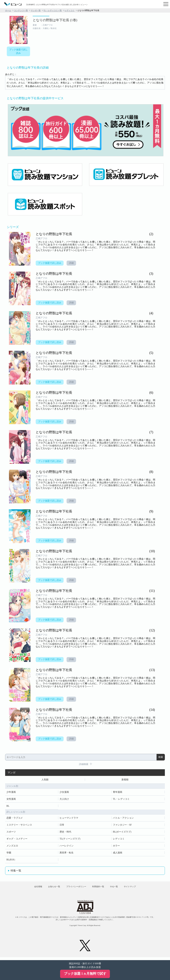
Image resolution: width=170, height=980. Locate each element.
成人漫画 (118, 853)
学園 (9, 853)
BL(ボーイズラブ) (122, 832)
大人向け (64, 799)
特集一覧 (16, 871)
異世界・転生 (67, 853)
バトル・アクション (123, 818)
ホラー (116, 846)
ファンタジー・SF (122, 825)
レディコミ (70, 10)
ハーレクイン (67, 846)
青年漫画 (118, 793)
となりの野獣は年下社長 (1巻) (55, 20)
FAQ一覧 (118, 888)
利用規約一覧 (99, 888)
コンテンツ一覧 (21, 10)
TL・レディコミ (121, 799)
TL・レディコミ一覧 (53, 10)
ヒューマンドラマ (69, 818)
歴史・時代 (65, 832)
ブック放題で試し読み (18, 51)
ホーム (8, 10)
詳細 (72, 263)
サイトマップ (136, 888)
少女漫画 (64, 793)
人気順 (45, 780)
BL (8, 806)
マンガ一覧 (36, 10)
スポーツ (11, 832)
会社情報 (32, 888)
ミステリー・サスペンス (19, 825)
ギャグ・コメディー (17, 839)
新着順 (125, 780)
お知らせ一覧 (50, 888)
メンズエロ (12, 846)
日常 (62, 825)
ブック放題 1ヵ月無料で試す (85, 974)
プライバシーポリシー (75, 888)
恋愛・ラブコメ (15, 818)
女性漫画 (11, 799)
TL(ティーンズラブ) (70, 839)
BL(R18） (11, 860)
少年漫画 (11, 793)
